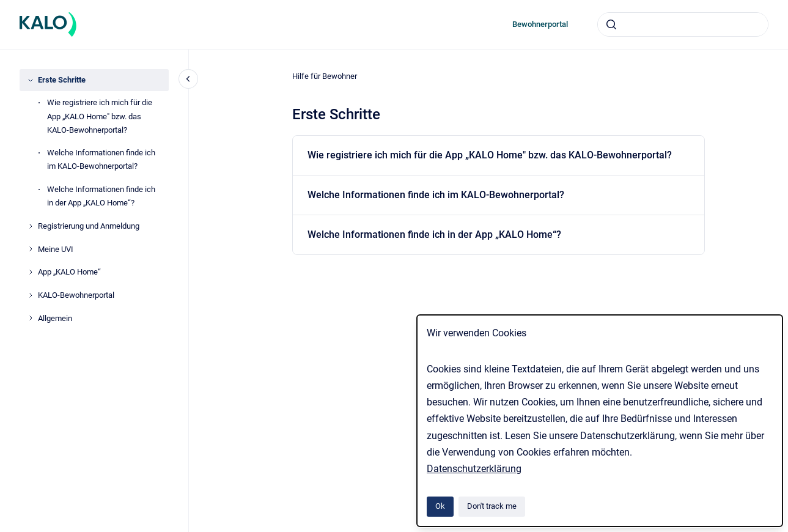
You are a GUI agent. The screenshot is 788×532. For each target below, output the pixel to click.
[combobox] (683, 24)
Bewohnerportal (540, 24)
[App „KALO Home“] (31, 272)
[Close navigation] (188, 79)
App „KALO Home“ (69, 272)
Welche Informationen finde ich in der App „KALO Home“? (101, 196)
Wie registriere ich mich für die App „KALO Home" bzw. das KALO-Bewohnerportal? (100, 116)
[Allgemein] (31, 318)
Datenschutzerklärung (474, 469)
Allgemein (55, 318)
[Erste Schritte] (31, 80)
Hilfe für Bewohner (325, 76)
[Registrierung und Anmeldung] (31, 226)
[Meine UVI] (31, 249)
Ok (440, 506)
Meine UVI (56, 249)
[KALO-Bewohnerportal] (31, 295)
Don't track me (492, 506)
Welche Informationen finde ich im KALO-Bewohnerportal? (101, 159)
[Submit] (611, 24)
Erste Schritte (62, 80)
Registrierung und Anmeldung (89, 226)
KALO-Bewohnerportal (76, 295)
